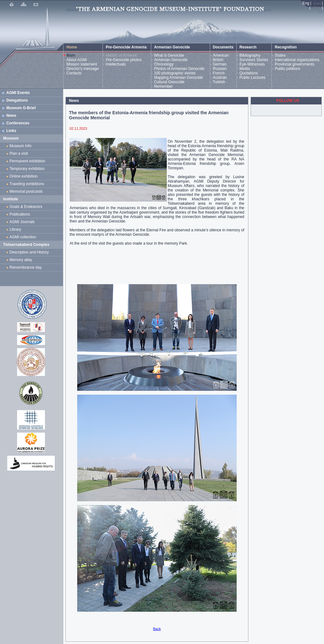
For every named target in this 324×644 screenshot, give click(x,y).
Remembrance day (25, 267)
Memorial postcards (27, 191)
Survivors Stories (254, 60)
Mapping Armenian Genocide (179, 78)
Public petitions (287, 69)
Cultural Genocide (169, 82)
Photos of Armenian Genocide (179, 69)
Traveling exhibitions (28, 184)
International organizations (297, 60)
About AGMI (77, 60)
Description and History (29, 252)
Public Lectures (252, 78)
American (221, 55)
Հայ (317, 3)
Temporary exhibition (27, 169)
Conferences (18, 123)
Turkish (219, 82)
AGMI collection (23, 237)
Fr (320, 12)
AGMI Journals (23, 222)
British (218, 60)
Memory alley (21, 260)
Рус (317, 8)
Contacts (74, 73)
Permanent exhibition (27, 161)
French (219, 73)
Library (15, 229)
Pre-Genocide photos (124, 60)
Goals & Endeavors (26, 207)
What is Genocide (169, 55)
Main (71, 55)
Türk (305, 8)
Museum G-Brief (21, 108)
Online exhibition (25, 176)
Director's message (83, 69)
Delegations (17, 100)
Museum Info (20, 146)
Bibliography (250, 55)
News (11, 116)
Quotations (249, 73)
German (220, 64)
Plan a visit (19, 153)
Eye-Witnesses (252, 64)
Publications (20, 214)
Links (11, 131)
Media (245, 69)
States (280, 55)
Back (157, 629)
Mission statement (82, 64)
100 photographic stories (175, 73)
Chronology (164, 64)
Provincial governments (294, 64)
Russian (220, 69)
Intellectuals (116, 64)
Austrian (220, 78)
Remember (163, 86)
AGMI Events (18, 93)
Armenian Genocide (171, 60)
